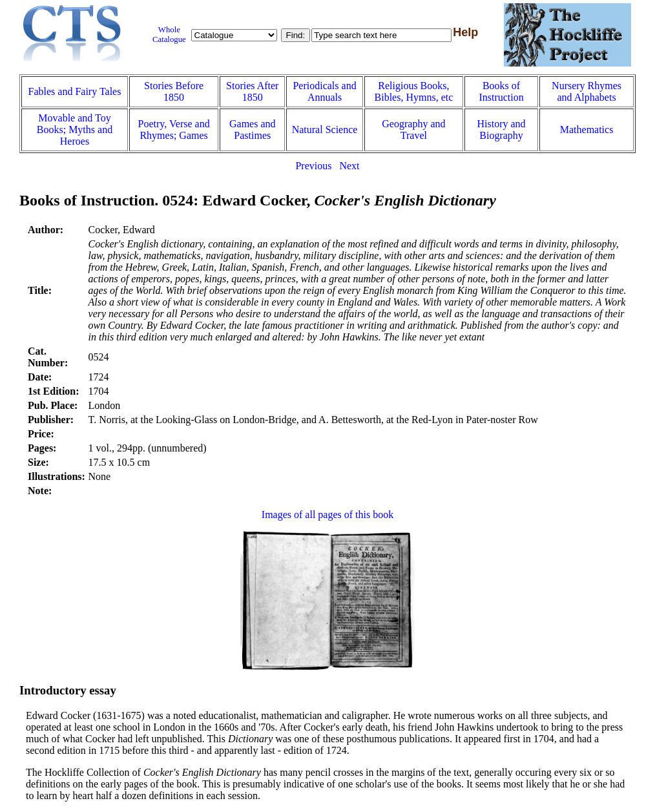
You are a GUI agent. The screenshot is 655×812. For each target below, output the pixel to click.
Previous (313, 166)
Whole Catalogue (169, 35)
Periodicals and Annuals (324, 91)
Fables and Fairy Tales (75, 91)
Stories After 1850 (252, 91)
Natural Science (325, 130)
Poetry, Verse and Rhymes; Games (174, 130)
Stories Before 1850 (174, 91)
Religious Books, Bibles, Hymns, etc (414, 91)
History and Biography (502, 130)
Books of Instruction (501, 91)
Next (349, 166)
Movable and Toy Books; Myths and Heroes (75, 130)
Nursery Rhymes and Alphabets (587, 91)
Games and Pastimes (253, 130)
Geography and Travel (413, 130)
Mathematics (587, 130)
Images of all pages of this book (327, 515)
